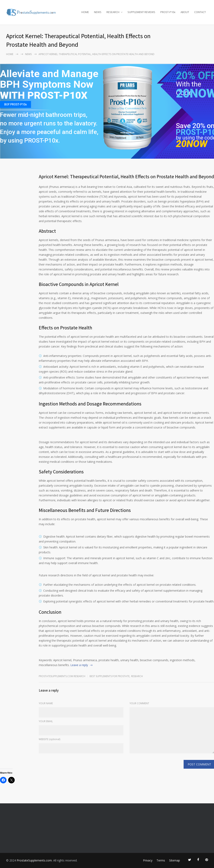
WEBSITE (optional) (49, 739)
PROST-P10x (168, 12)
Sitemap (175, 860)
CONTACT (200, 12)
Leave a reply (79, 665)
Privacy (148, 860)
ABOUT (185, 12)
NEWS (98, 12)
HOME (85, 12)
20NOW (192, 144)
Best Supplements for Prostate (110, 676)
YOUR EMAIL (46, 721)
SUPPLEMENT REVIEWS (141, 12)
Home (10, 54)
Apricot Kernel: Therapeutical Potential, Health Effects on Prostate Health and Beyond (126, 177)
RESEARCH (113, 12)
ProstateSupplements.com (34, 860)
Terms (161, 860)
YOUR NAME (46, 703)
